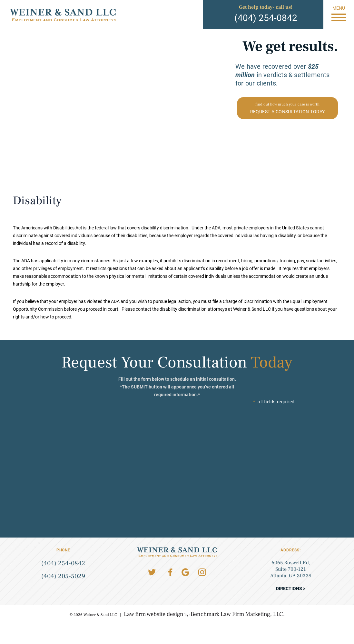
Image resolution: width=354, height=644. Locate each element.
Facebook (170, 572)
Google (185, 572)
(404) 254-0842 (266, 18)
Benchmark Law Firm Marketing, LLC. (238, 614)
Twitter (152, 572)
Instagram (202, 572)
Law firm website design (154, 614)
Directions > (291, 589)
